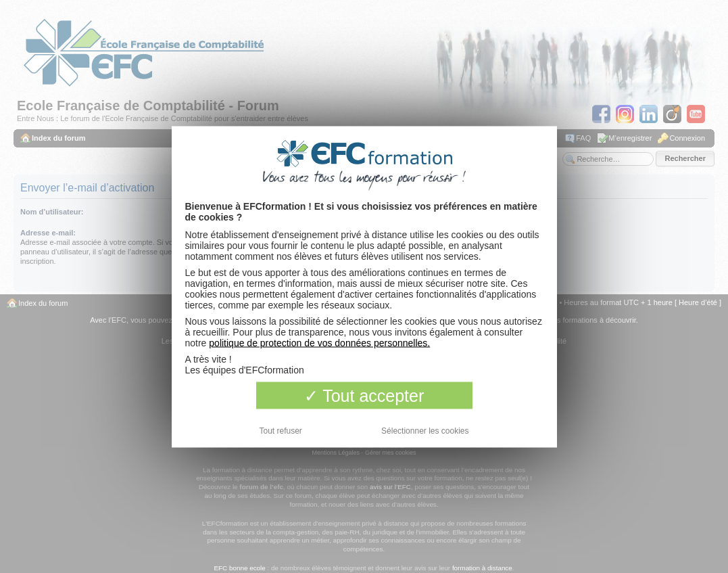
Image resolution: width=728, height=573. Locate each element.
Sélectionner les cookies (425, 430)
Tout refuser (281, 430)
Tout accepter (364, 395)
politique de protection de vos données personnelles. (319, 342)
